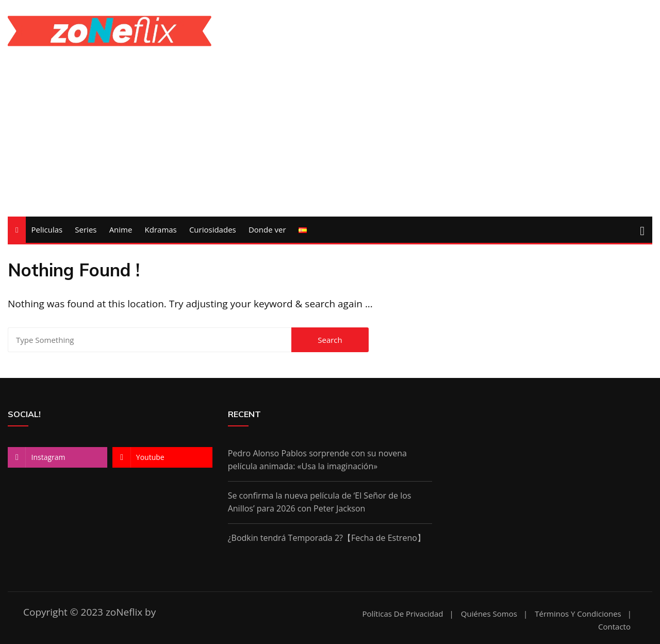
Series (86, 229)
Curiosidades (213, 229)
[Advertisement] (110, 124)
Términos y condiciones (578, 614)
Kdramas (161, 229)
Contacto (614, 627)
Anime (121, 229)
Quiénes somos (489, 614)
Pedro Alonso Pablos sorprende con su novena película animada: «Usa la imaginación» (317, 460)
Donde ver (267, 229)
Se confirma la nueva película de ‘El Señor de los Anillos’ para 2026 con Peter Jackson (320, 502)
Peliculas (47, 229)
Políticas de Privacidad (402, 614)
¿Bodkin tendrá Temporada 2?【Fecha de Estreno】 (327, 538)
